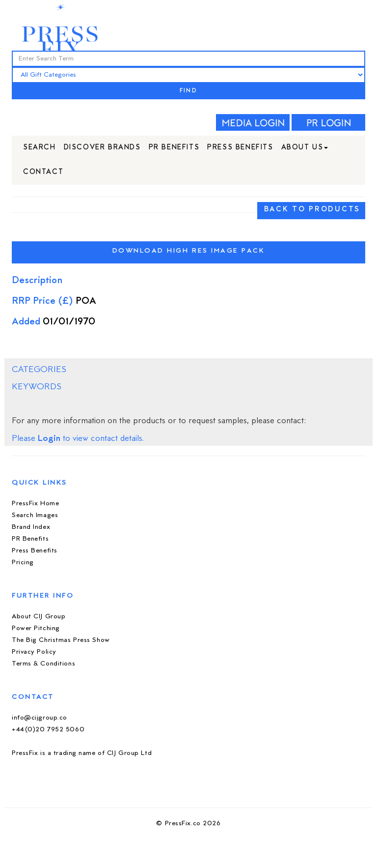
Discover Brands (102, 148)
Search (40, 148)
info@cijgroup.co (40, 718)
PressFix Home (35, 504)
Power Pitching (36, 628)
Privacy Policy (34, 652)
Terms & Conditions (43, 664)
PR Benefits (174, 148)
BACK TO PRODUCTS (312, 210)
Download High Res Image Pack (189, 251)
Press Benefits (240, 148)
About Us (305, 148)
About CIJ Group (39, 617)
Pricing (23, 563)
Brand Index (31, 527)
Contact (43, 172)
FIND (188, 91)
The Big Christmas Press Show (61, 640)
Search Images (35, 515)
